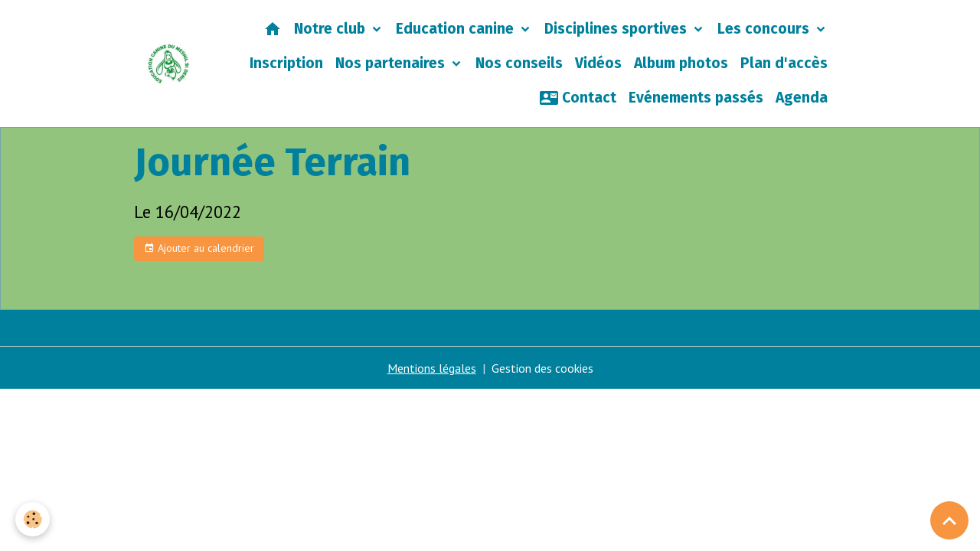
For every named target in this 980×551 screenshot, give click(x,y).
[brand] (169, 64)
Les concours (765, 29)
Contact (578, 98)
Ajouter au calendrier (199, 248)
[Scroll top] (949, 520)
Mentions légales (432, 368)
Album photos (681, 63)
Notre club (332, 29)
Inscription (286, 63)
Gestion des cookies (542, 368)
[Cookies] (33, 519)
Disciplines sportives (617, 29)
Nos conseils (519, 63)
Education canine (457, 29)
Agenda (802, 98)
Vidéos (598, 63)
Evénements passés (696, 98)
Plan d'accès (784, 63)
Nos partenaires (392, 63)
